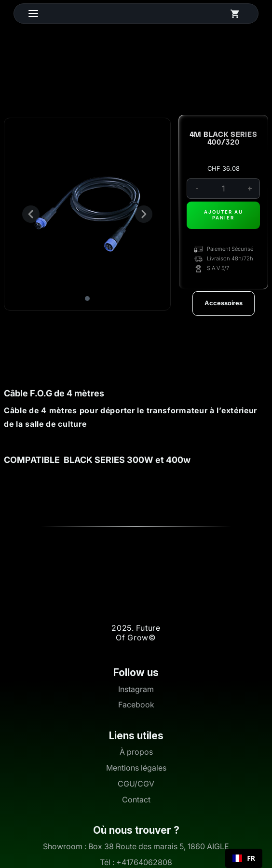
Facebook (136, 705)
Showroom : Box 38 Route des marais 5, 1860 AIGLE (136, 847)
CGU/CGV (136, 784)
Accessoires (224, 303)
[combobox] (244, 858)
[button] (43, 14)
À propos (136, 752)
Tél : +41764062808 (136, 862)
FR (244, 858)
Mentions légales (136, 768)
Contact (136, 800)
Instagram (136, 689)
